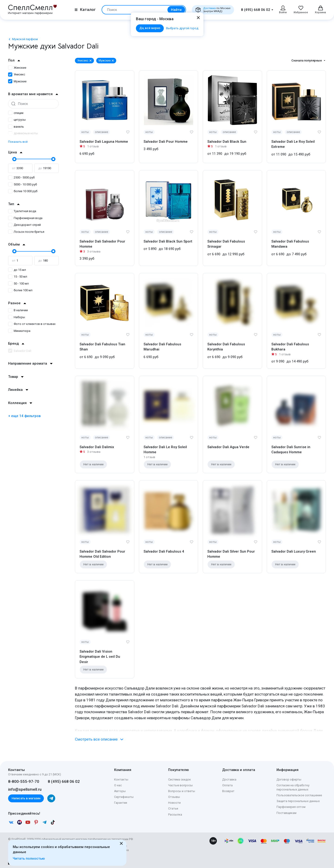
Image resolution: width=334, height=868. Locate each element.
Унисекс (17, 74)
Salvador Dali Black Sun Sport (168, 241)
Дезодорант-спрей (24, 225)
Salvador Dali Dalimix (97, 447)
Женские (17, 68)
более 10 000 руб (23, 191)
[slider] (14, 159)
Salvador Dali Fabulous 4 (164, 551)
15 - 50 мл (18, 277)
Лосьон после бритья (26, 232)
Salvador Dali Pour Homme (166, 142)
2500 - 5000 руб (21, 177)
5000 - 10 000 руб (22, 184)
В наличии (18, 310)
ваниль (16, 127)
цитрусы (17, 120)
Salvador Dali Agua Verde (228, 447)
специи (16, 113)
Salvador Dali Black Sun (227, 142)
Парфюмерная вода (25, 218)
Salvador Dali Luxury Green (294, 551)
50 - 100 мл (18, 283)
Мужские (17, 81)
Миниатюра (19, 331)
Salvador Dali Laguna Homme (104, 142)
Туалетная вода (22, 211)
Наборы (17, 317)
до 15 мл (17, 270)
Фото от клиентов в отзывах (32, 324)
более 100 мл (20, 290)
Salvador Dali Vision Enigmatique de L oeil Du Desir (100, 657)
